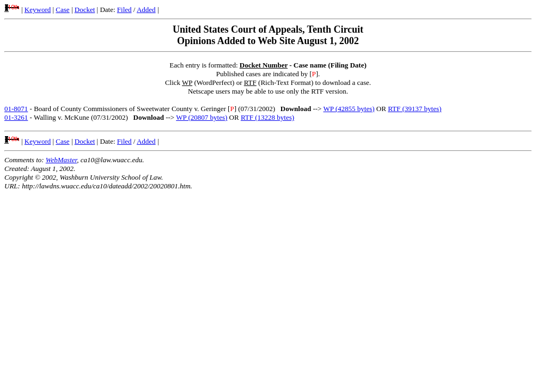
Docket (85, 10)
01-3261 (16, 117)
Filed (124, 10)
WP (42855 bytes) (349, 109)
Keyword (38, 10)
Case (62, 10)
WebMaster (61, 160)
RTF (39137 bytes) (415, 109)
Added (146, 10)
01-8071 (16, 109)
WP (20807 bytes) (202, 117)
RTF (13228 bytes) (267, 117)
